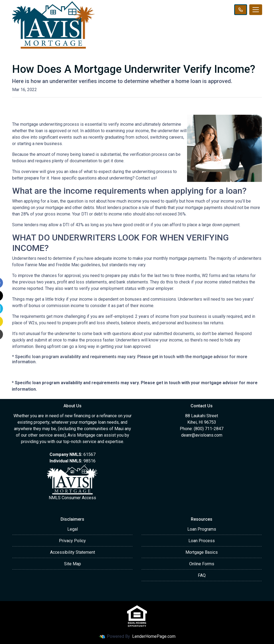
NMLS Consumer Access (72, 498)
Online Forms (202, 564)
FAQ (202, 575)
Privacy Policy (72, 541)
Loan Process (202, 541)
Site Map (73, 564)
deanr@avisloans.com (202, 435)
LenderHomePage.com (154, 636)
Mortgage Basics (202, 552)
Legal (73, 529)
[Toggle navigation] (256, 10)
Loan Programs (202, 529)
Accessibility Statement (73, 552)
